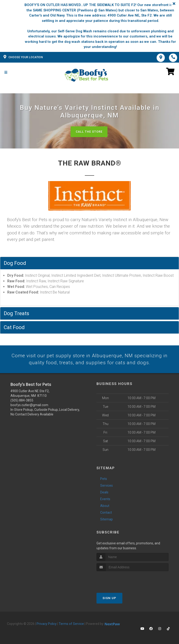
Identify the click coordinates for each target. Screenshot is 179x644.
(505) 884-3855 (22, 401)
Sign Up (109, 599)
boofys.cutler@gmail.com (29, 406)
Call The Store (89, 132)
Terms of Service (71, 624)
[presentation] (121, 581)
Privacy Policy (47, 624)
